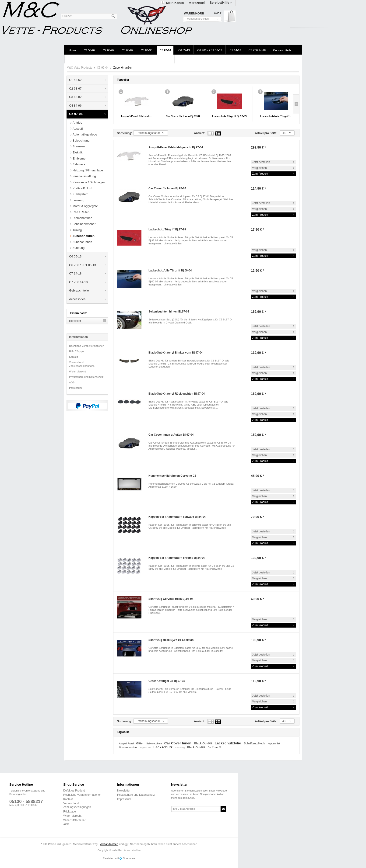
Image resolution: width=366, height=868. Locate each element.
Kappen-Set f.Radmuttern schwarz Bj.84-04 (177, 517)
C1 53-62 (75, 80)
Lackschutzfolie (228, 743)
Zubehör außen (84, 236)
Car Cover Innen (178, 743)
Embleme (79, 158)
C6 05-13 (75, 256)
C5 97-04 (103, 68)
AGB (72, 382)
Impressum (75, 388)
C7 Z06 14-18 (78, 282)
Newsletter (124, 791)
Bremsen (79, 146)
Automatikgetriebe (85, 134)
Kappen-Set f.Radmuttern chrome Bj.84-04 (177, 558)
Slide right (296, 104)
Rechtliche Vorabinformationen (87, 346)
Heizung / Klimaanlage (88, 170)
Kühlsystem (80, 194)
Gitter (140, 743)
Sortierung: (125, 133)
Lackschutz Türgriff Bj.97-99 (229, 116)
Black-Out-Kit (204, 743)
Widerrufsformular (74, 820)
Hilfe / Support (77, 351)
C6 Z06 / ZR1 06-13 (83, 265)
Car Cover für (215, 748)
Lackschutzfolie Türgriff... (276, 116)
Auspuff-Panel (127, 744)
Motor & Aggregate (85, 206)
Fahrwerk (79, 164)
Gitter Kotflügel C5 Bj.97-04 (167, 681)
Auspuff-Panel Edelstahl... (137, 116)
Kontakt (73, 357)
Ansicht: (200, 133)
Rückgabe (70, 812)
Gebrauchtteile (79, 290)
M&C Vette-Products (80, 68)
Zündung (79, 248)
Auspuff (78, 129)
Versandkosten (109, 844)
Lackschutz (163, 747)
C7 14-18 (75, 273)
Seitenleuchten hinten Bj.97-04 (169, 312)
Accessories (77, 299)
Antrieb (77, 123)
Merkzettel (197, 3)
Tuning (77, 230)
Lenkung (78, 200)
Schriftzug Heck (255, 743)
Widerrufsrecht (77, 372)
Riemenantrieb (83, 218)
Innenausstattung (84, 176)
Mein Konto (175, 3)
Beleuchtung (81, 141)
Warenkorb (230, 16)
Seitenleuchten (154, 744)
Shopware (129, 858)
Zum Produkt (260, 174)
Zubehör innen (82, 242)
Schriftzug (180, 748)
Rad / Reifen (81, 212)
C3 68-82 (75, 97)
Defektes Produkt (74, 791)
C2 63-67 (75, 89)
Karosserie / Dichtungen (89, 182)
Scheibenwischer (84, 224)
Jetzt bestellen (261, 162)
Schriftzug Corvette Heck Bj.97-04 (171, 599)
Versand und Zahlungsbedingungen (82, 364)
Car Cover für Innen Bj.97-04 (183, 116)
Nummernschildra (128, 748)
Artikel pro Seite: (266, 133)
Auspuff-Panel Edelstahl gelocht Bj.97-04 (176, 147)
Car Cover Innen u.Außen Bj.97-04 (171, 435)
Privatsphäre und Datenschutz (86, 377)
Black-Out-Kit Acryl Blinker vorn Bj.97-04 (176, 353)
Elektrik (78, 152)
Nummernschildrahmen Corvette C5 (172, 476)
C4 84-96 (75, 106)
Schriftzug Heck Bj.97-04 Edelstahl (171, 640)
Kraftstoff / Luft (82, 188)
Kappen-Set (274, 744)
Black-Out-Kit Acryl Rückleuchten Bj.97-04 (177, 394)
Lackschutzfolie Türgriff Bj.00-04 (170, 271)
